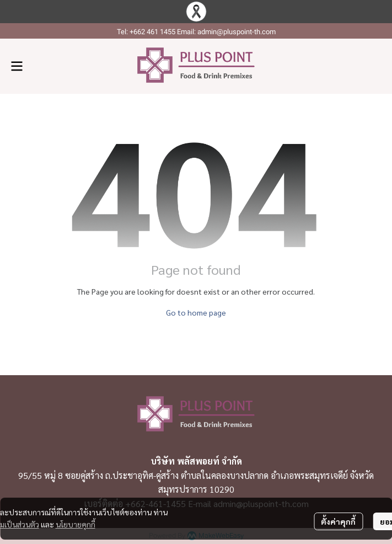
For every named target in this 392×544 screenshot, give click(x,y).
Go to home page (196, 312)
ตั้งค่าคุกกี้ (338, 521)
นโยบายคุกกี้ (76, 524)
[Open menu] (17, 66)
